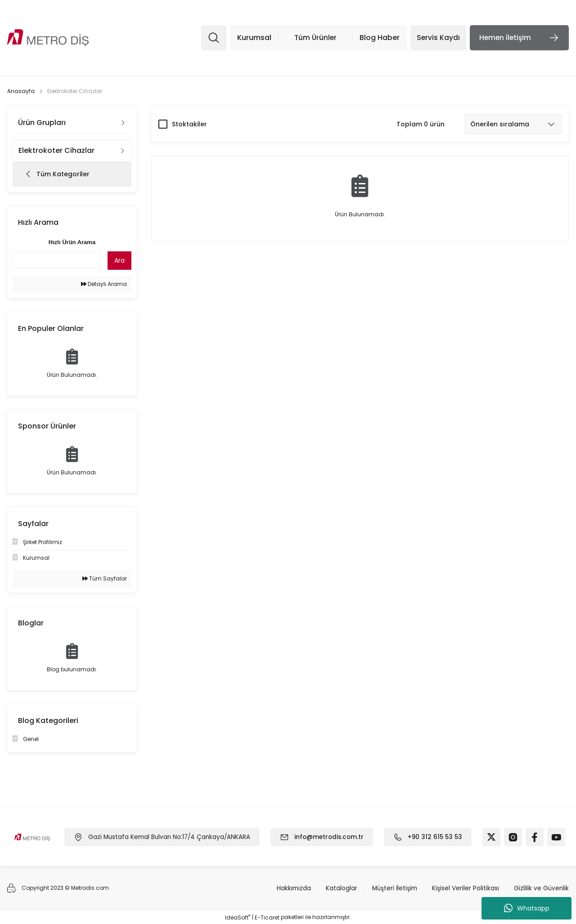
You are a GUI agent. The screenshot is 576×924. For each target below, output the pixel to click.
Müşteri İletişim (393, 888)
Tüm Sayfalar (105, 578)
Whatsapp (527, 908)
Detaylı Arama (104, 284)
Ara (119, 260)
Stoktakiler (189, 124)
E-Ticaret (267, 917)
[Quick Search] (56, 260)
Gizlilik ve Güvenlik (541, 888)
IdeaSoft (238, 917)
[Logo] (48, 38)
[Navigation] (304, 38)
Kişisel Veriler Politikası (465, 888)
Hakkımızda (291, 888)
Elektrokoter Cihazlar (75, 91)
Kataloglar (339, 888)
